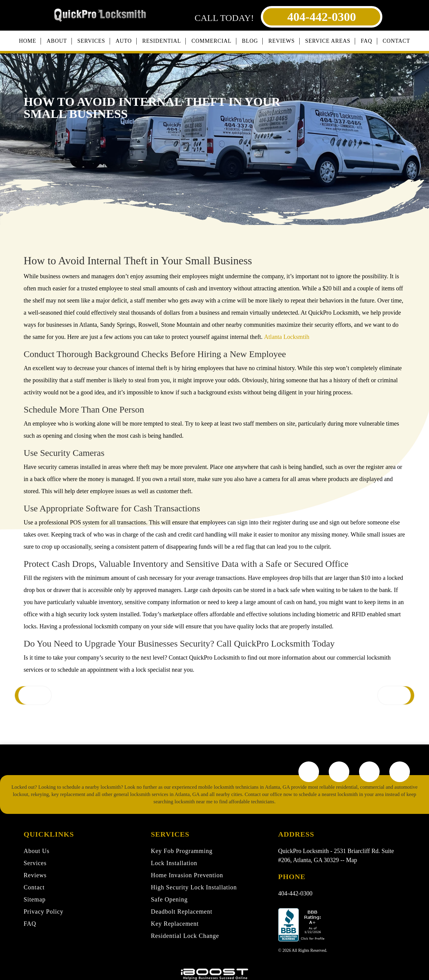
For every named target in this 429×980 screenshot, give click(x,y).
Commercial (211, 41)
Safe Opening (169, 899)
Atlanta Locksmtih (287, 337)
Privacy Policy (43, 911)
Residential (162, 41)
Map (352, 860)
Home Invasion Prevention (187, 875)
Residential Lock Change (185, 936)
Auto (124, 41)
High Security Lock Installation (194, 887)
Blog (250, 41)
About (57, 41)
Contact (396, 41)
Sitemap (35, 899)
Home (27, 41)
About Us (37, 851)
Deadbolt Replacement (182, 911)
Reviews (282, 41)
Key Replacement (175, 924)
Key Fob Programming (182, 851)
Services (91, 41)
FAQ (367, 41)
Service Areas (328, 41)
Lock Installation (174, 863)
